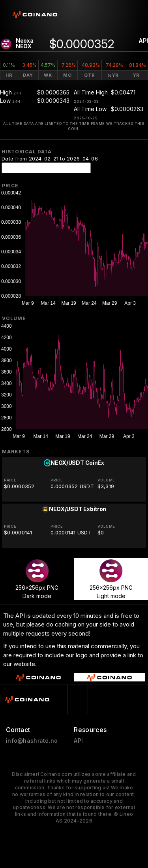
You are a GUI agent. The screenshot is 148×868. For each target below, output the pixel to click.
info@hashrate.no (32, 741)
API (143, 41)
